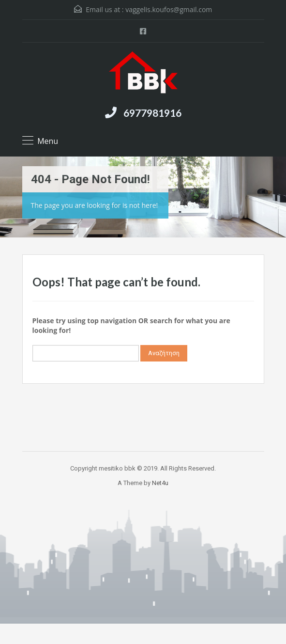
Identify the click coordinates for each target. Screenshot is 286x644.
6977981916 (152, 113)
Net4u (160, 483)
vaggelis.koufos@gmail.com (169, 9)
